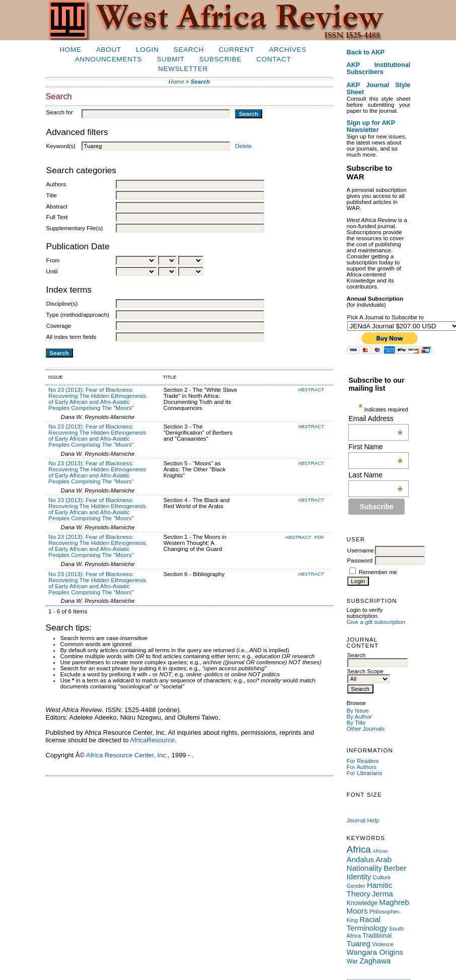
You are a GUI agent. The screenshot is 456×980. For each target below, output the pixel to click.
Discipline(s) (62, 304)
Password (360, 561)
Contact (274, 59)
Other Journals (366, 729)
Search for (60, 112)
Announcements (108, 59)
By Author (359, 717)
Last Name (375, 475)
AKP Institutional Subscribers (379, 68)
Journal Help (363, 820)
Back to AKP (366, 52)
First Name (375, 447)
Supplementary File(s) (75, 228)
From (53, 260)
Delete (243, 146)
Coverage (59, 326)
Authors (56, 184)
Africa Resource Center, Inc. (127, 755)
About (109, 50)
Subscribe (220, 59)
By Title (356, 723)
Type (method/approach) (78, 315)
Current (236, 50)
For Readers (363, 761)
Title (52, 195)
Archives (287, 50)
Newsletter (183, 69)
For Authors (362, 767)
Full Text (57, 217)
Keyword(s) (61, 146)
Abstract (57, 206)
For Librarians (365, 773)
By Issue (358, 711)
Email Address (375, 418)
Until (52, 271)
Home (70, 50)
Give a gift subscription (376, 622)
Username (361, 550)
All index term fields (71, 337)
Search (189, 50)
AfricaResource (152, 740)
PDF (319, 537)
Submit (171, 59)
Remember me (378, 572)
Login (147, 50)
